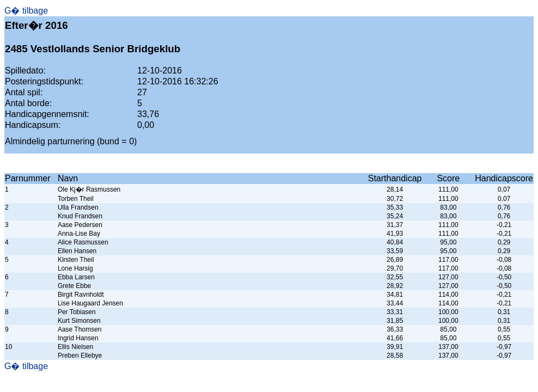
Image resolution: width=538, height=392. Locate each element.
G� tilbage (26, 11)
